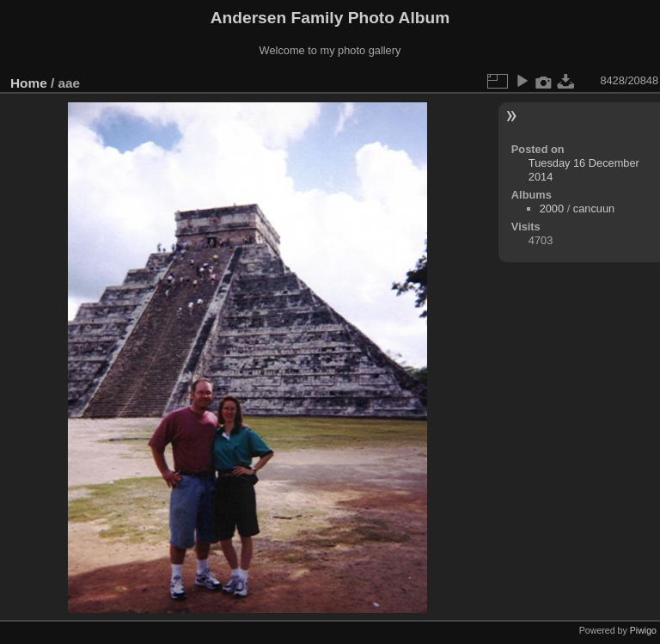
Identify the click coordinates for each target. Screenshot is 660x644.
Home (29, 83)
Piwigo (643, 630)
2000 (552, 209)
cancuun (594, 209)
